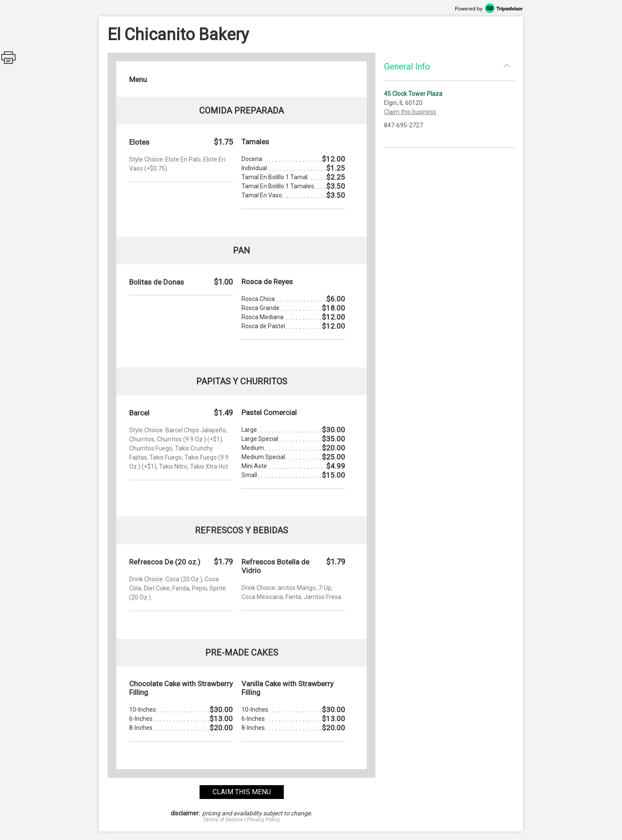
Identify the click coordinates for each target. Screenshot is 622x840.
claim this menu (242, 792)
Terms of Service (223, 820)
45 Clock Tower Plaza (413, 94)
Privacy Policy (263, 820)
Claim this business (410, 112)
